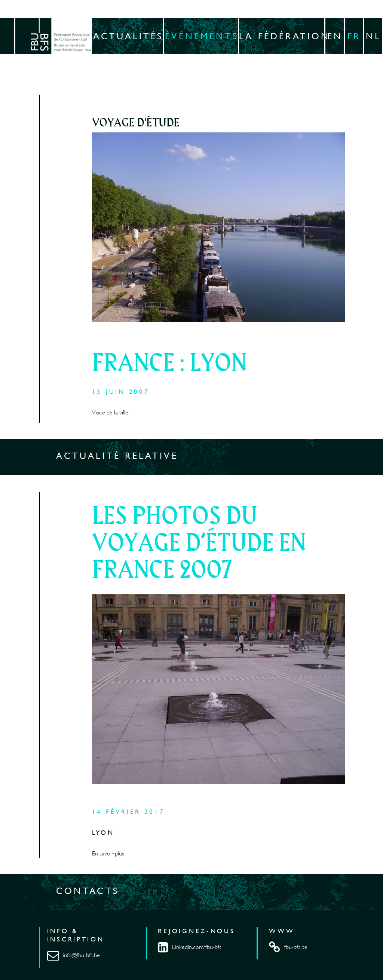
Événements (202, 36)
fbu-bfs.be (288, 947)
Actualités (128, 36)
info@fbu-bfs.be (73, 955)
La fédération (282, 36)
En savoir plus (108, 854)
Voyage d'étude (136, 123)
